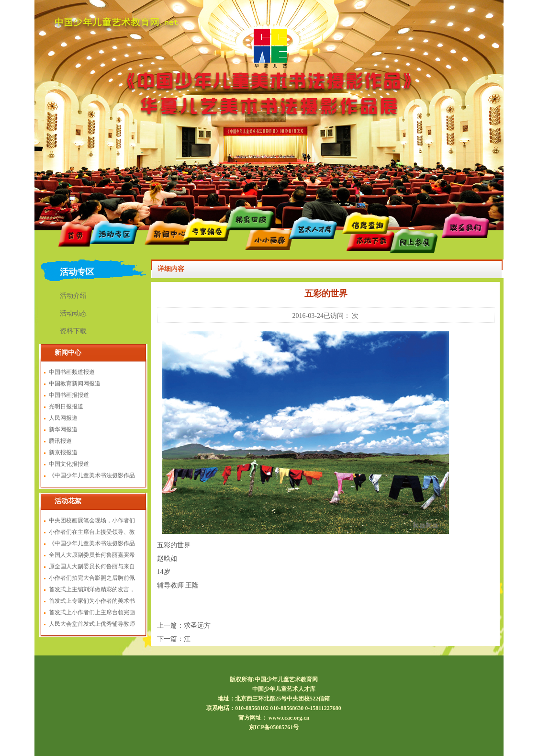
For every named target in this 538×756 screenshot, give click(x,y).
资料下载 (73, 331)
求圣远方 (197, 626)
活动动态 (73, 313)
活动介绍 (73, 296)
